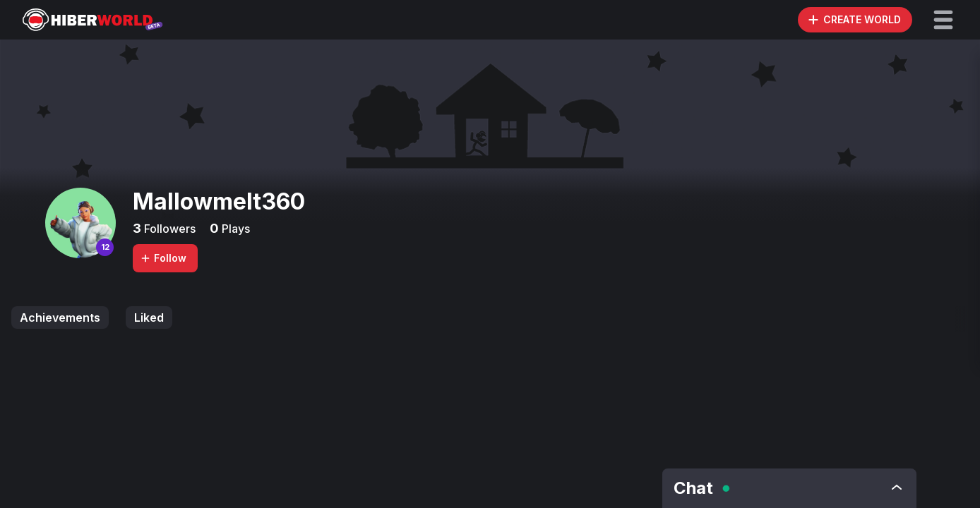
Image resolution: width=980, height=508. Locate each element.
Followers (168, 229)
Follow (163, 258)
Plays (234, 229)
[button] (943, 20)
